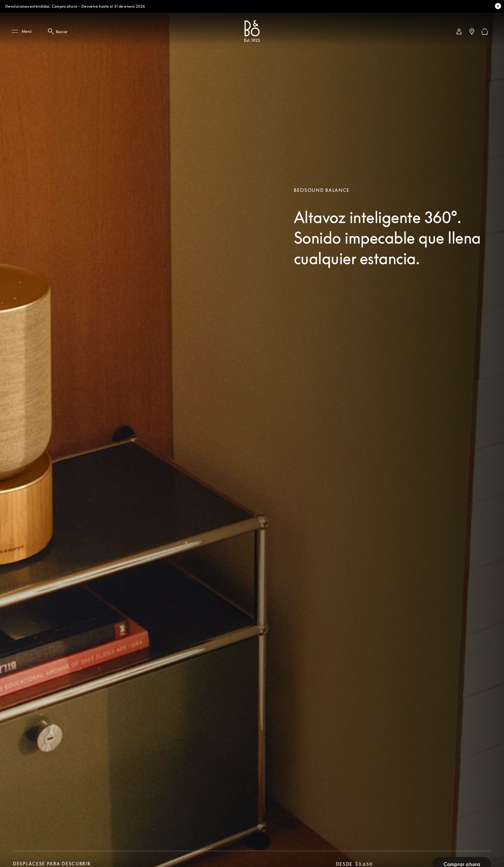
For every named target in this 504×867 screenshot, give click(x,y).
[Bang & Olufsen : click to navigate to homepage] (252, 31)
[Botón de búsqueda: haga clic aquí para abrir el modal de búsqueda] (51, 31)
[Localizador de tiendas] (472, 31)
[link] (459, 31)
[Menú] (24, 31)
